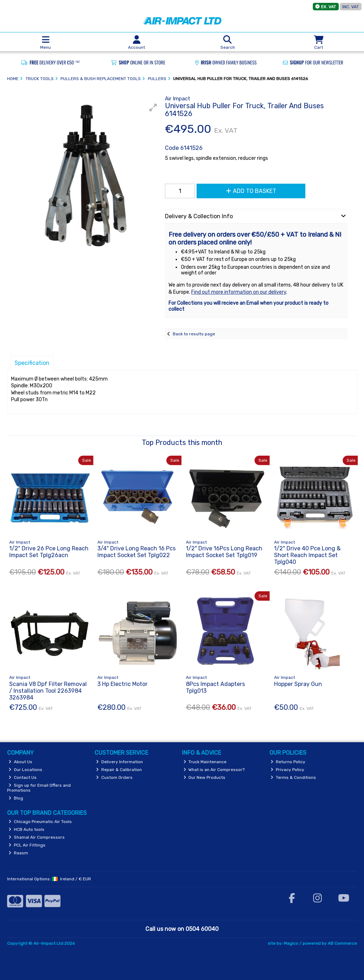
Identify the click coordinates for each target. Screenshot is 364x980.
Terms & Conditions (293, 777)
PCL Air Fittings (27, 845)
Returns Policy (288, 762)
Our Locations (25, 770)
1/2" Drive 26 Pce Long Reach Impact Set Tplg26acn (49, 552)
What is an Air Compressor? (214, 770)
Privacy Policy (287, 770)
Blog (16, 798)
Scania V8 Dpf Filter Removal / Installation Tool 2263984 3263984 (48, 691)
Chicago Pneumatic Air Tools (40, 822)
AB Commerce (342, 943)
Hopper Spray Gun (298, 684)
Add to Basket (251, 191)
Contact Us (23, 777)
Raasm (18, 853)
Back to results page (194, 334)
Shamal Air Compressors (37, 837)
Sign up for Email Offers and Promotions (39, 788)
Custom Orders (114, 777)
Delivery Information (119, 762)
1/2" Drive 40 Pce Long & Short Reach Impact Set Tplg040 (307, 555)
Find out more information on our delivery (239, 292)
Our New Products (205, 777)
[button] (153, 108)
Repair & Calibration (119, 770)
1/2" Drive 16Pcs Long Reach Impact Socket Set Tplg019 (224, 552)
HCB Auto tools (26, 829)
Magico (291, 943)
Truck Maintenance (205, 762)
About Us (20, 762)
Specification (32, 363)
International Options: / (49, 879)
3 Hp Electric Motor (122, 684)
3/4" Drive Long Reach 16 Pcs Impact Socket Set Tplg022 (136, 552)
